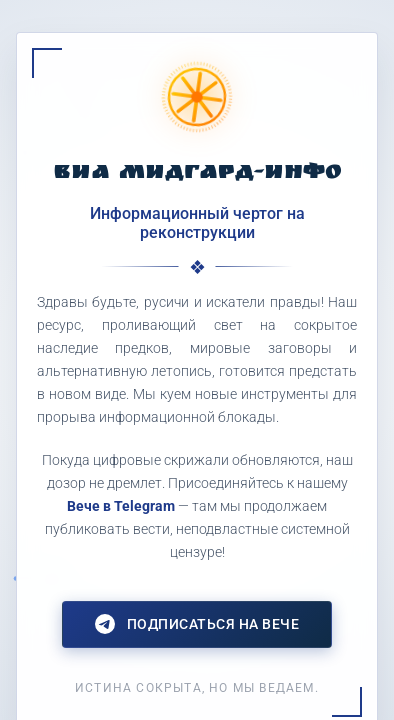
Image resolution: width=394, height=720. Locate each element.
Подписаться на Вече (197, 624)
